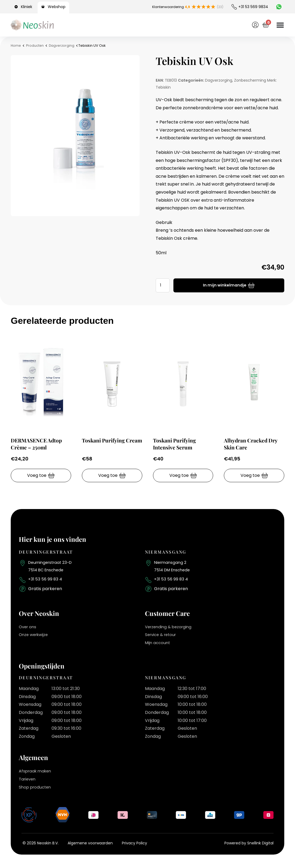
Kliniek (27, 7)
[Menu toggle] (280, 25)
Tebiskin (163, 87)
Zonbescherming (250, 80)
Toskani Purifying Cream (105, 443)
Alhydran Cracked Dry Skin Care (253, 443)
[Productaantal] (163, 285)
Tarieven (28, 782)
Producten (36, 46)
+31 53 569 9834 (253, 7)
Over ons (28, 629)
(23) (219, 7)
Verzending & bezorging (170, 629)
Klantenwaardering (167, 7)
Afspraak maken (36, 774)
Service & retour (162, 637)
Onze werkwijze (35, 637)
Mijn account (158, 645)
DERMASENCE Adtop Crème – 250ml (39, 443)
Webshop (57, 7)
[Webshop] (44, 7)
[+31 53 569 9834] (234, 7)
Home (16, 46)
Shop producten (36, 790)
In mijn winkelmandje (226, 285)
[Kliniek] (17, 7)
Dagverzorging (63, 46)
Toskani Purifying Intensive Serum (177, 443)
